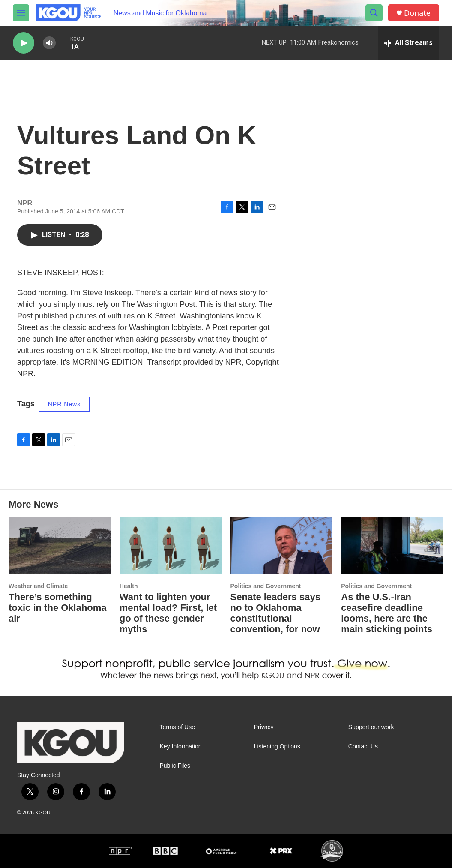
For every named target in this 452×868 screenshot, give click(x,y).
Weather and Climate (38, 586)
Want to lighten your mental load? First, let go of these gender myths (168, 613)
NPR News (64, 404)
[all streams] (409, 43)
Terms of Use (177, 727)
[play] (24, 43)
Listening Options (277, 746)
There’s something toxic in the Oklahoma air (58, 608)
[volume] (49, 43)
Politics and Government (266, 586)
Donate (417, 13)
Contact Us (363, 746)
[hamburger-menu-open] (21, 13)
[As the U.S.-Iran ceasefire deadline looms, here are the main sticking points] (392, 546)
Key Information (181, 746)
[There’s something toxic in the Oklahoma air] (60, 546)
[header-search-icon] (374, 13)
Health (129, 586)
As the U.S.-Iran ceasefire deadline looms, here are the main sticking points (387, 613)
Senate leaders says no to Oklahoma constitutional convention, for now (275, 613)
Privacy (264, 727)
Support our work (371, 727)
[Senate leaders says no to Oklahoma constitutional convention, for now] (282, 546)
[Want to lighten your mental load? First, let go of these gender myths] (171, 546)
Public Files (175, 766)
